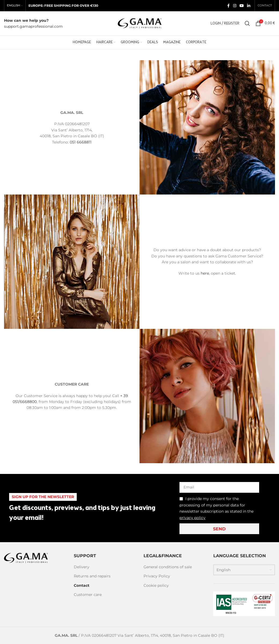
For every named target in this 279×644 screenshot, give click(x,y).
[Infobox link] (33, 24)
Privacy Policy (157, 576)
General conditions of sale (168, 567)
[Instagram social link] (235, 6)
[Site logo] (140, 23)
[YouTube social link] (242, 6)
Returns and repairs (92, 576)
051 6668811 (81, 142)
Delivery (82, 567)
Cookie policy (156, 585)
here (205, 273)
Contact (82, 585)
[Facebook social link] (228, 6)
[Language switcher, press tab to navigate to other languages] (244, 570)
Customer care (88, 595)
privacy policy (192, 518)
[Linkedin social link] (249, 6)
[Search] (247, 23)
